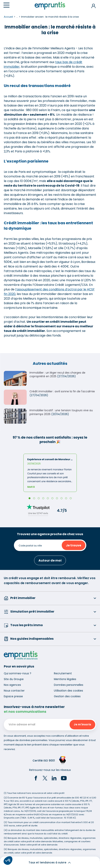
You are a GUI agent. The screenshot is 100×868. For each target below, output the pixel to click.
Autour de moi (50, 560)
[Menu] (6, 5)
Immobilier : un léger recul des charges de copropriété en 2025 (57, 375)
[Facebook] (36, 779)
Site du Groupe (14, 679)
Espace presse (13, 696)
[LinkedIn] (54, 779)
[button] (8, 861)
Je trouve (74, 545)
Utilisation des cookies (68, 691)
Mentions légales (65, 679)
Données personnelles (69, 685)
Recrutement (63, 673)
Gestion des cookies (67, 696)
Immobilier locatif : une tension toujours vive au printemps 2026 (61, 412)
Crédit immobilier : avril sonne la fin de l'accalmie (62, 391)
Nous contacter (14, 691)
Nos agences (12, 685)
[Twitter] (45, 779)
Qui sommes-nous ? (18, 673)
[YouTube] (64, 779)
